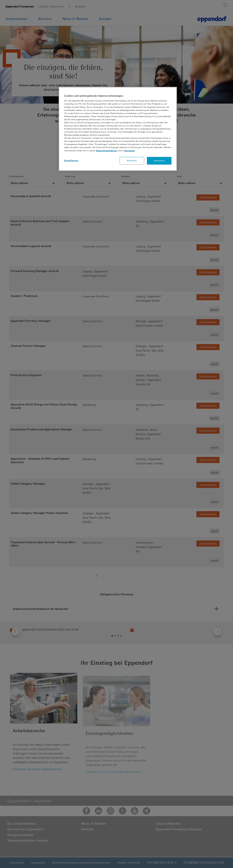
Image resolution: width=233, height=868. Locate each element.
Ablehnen (132, 161)
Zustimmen (159, 161)
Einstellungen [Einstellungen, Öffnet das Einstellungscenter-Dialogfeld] (71, 160)
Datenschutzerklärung (106, 151)
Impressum (129, 151)
